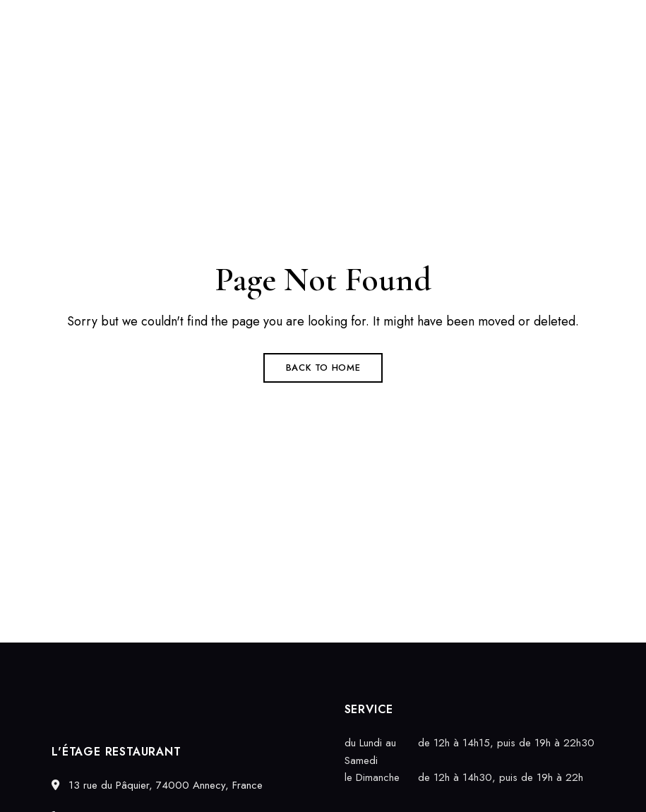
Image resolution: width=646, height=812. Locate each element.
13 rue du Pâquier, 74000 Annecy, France (157, 785)
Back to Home (323, 368)
